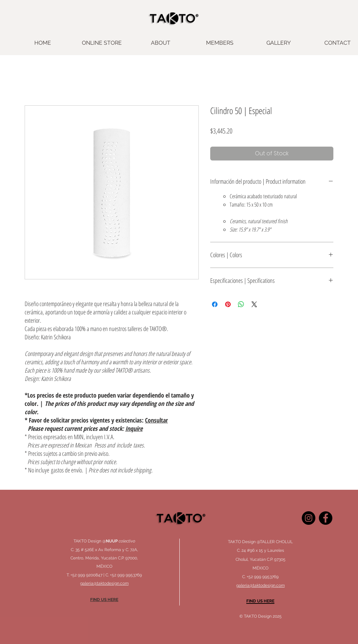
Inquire (134, 428)
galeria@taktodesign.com (261, 585)
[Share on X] (254, 304)
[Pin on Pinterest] (228, 304)
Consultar (156, 420)
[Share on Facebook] (215, 304)
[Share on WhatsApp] (241, 304)
